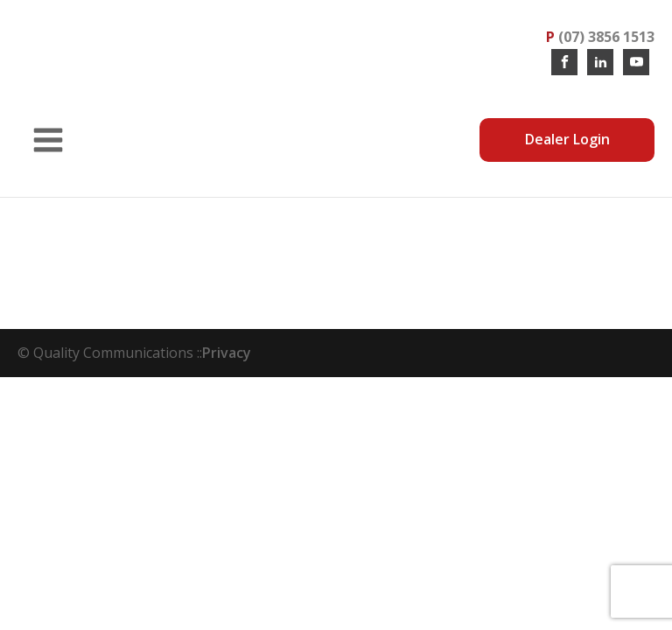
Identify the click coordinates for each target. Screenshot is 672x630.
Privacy (227, 353)
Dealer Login (567, 139)
